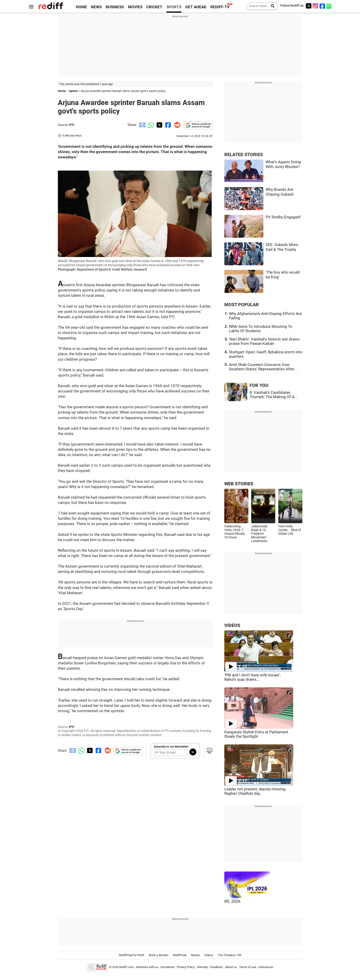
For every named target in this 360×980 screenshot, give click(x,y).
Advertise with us (147, 967)
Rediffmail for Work (132, 955)
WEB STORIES (239, 484)
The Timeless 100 (230, 955)
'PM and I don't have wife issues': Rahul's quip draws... (253, 677)
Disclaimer (167, 967)
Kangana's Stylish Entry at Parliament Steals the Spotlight (256, 734)
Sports (73, 91)
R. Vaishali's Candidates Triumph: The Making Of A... (273, 395)
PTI (72, 125)
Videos (209, 955)
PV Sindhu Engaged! (283, 217)
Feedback (217, 967)
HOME (81, 7)
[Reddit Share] (176, 125)
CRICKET (154, 7)
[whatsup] (329, 6)
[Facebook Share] (168, 125)
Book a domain (159, 955)
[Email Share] (141, 125)
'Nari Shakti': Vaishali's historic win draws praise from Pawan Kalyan (264, 341)
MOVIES (135, 7)
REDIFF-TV (220, 7)
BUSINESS (115, 7)
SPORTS (174, 7)
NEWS (96, 7)
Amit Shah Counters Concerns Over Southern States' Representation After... (263, 367)
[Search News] (271, 6)
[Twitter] (309, 6)
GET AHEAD (196, 7)
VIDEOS (232, 625)
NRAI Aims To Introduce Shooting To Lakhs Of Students (261, 329)
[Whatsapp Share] (150, 125)
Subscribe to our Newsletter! (171, 747)
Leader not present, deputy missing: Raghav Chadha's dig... (255, 791)
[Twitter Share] (159, 125)
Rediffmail (180, 955)
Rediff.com (126, 967)
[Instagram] (315, 6)
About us (231, 967)
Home (62, 91)
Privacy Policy (186, 967)
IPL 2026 (232, 901)
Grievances (266, 967)
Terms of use (248, 967)
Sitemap (202, 967)
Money (195, 955)
